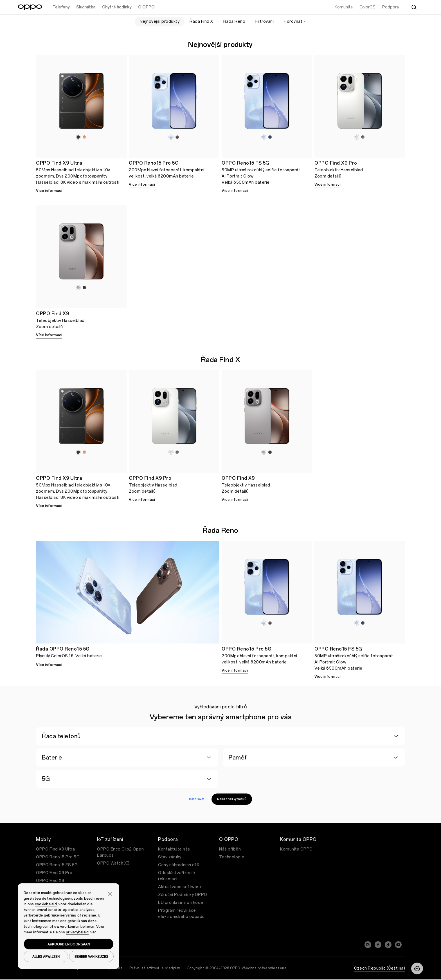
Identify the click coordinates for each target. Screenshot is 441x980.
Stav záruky (170, 857)
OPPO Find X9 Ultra (55, 849)
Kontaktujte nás (174, 849)
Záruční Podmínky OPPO (183, 895)
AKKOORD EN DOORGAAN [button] (69, 944)
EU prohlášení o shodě (181, 903)
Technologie (232, 857)
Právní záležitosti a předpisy (155, 968)
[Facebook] (378, 945)
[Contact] (417, 968)
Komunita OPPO (296, 849)
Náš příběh (230, 849)
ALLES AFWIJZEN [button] (46, 956)
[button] (110, 893)
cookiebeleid (46, 904)
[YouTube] (398, 945)
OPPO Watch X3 (113, 863)
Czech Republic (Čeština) (380, 968)
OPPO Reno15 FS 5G (57, 865)
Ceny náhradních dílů (179, 865)
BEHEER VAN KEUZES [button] (91, 956)
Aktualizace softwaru (179, 887)
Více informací (49, 191)
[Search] (414, 7)
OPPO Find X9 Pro (54, 873)
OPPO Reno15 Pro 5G (58, 857)
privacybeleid (77, 932)
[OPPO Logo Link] (30, 7)
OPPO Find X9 (50, 881)
